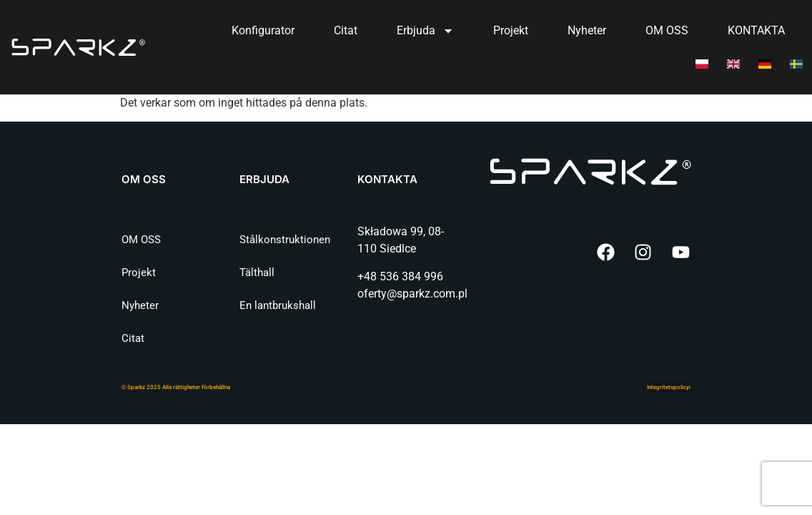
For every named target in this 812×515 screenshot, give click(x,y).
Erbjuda (425, 31)
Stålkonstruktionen (285, 240)
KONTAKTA (756, 30)
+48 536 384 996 (400, 276)
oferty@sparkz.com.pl (412, 294)
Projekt (511, 30)
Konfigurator (263, 30)
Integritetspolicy (668, 387)
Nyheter (587, 30)
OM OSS (667, 30)
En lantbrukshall (278, 305)
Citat (346, 30)
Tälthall (257, 273)
